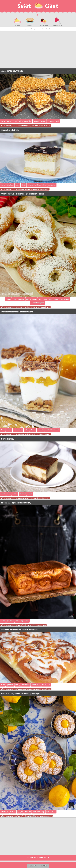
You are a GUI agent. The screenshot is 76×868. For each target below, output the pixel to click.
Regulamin (33, 866)
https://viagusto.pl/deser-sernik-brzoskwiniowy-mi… (32, 434)
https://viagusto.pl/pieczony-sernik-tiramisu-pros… (31, 498)
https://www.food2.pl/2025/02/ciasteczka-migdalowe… (33, 816)
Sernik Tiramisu (8, 439)
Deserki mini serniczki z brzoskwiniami (17, 312)
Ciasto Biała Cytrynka (10, 130)
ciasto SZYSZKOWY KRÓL (12, 71)
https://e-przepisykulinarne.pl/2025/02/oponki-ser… (32, 307)
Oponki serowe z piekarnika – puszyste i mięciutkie (23, 194)
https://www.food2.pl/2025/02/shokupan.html (30, 625)
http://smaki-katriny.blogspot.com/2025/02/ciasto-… (32, 125)
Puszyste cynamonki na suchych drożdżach (19, 630)
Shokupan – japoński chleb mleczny (16, 503)
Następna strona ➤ (38, 858)
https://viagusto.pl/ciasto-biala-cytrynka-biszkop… (31, 189)
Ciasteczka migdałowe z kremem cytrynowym (21, 694)
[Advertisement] (38, 50)
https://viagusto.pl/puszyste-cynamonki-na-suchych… (32, 689)
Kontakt (44, 866)
